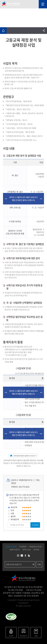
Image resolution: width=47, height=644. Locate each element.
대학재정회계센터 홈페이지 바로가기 (25, 456)
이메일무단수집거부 (35, 547)
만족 (12, 510)
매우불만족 (15, 519)
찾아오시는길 (27, 550)
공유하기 (44, 31)
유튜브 (22, 556)
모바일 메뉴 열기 (43, 4)
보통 (12, 513)
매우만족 (14, 507)
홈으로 (3, 31)
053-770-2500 (17, 590)
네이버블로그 (29, 556)
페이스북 (25, 556)
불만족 (13, 516)
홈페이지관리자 (15, 550)
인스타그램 (18, 556)
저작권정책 (23, 547)
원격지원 (36, 550)
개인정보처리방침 (11, 547)
